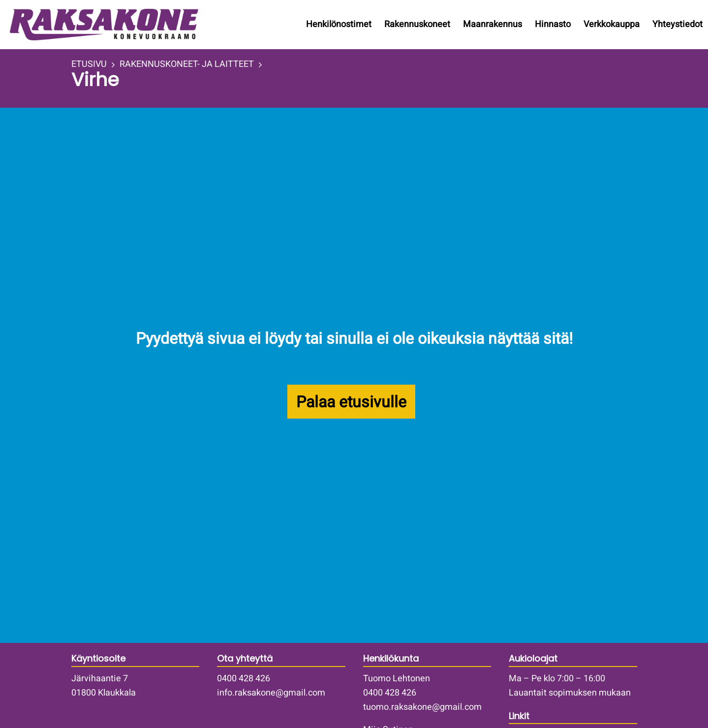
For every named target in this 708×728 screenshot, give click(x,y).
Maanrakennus (493, 24)
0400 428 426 (244, 679)
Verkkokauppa (612, 24)
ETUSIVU (89, 64)
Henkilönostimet (339, 24)
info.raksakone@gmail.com (271, 693)
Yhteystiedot (677, 24)
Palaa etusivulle (351, 402)
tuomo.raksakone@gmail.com (422, 707)
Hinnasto (553, 24)
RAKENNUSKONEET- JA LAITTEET (187, 64)
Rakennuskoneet (417, 24)
